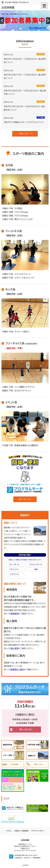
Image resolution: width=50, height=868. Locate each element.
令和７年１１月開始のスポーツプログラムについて (24, 122)
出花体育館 (8, 8)
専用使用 (15, 614)
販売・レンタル (39, 764)
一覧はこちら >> (25, 134)
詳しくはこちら (25, 499)
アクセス (9, 831)
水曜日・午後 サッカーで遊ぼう (16, 332)
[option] (25, 21)
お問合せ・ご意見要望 (21, 831)
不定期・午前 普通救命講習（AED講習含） (20, 445)
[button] (2, 21)
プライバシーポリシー (38, 831)
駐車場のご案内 (17, 670)
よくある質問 (14, 764)
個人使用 (15, 648)
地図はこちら (25, 848)
